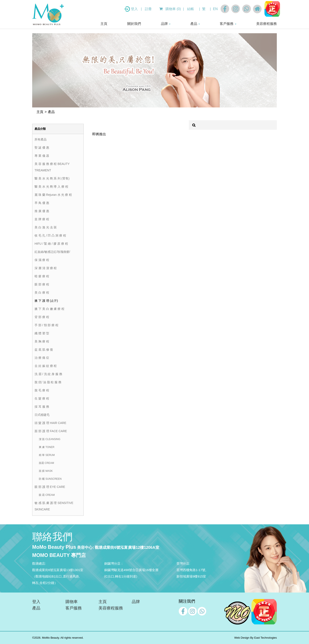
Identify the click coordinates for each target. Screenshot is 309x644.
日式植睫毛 (42, 415)
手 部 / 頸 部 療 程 (46, 325)
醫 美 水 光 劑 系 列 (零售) (52, 178)
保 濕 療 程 (42, 260)
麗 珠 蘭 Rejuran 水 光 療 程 (53, 195)
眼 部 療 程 (42, 284)
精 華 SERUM (47, 455)
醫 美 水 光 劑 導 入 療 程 (51, 187)
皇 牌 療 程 (42, 219)
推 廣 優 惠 (42, 211)
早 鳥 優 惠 (42, 203)
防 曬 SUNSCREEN (50, 479)
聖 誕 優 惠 (42, 148)
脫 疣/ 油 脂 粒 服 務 (48, 382)
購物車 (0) (170, 9)
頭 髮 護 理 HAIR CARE (50, 423)
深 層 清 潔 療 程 (46, 268)
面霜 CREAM (46, 463)
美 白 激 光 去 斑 (46, 227)
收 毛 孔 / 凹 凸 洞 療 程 (50, 235)
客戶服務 (227, 24)
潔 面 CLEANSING (50, 439)
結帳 (191, 9)
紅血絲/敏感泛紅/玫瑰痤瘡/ (52, 252)
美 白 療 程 (42, 293)
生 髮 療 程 (42, 398)
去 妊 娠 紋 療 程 (46, 366)
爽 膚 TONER (47, 447)
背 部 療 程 (42, 317)
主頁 (104, 24)
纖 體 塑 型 (42, 333)
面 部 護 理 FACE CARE (51, 431)
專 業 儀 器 (42, 156)
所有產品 (41, 139)
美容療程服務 (267, 24)
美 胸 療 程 (42, 341)
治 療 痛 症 (42, 358)
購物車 (72, 602)
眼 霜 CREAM (47, 495)
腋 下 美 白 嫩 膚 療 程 (49, 309)
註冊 (148, 9)
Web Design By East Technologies (256, 638)
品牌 (164, 24)
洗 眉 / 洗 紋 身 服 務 (48, 374)
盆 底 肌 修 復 (44, 350)
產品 (194, 24)
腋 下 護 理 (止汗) (46, 301)
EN (215, 9)
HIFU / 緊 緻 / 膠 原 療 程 (51, 244)
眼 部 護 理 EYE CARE (50, 487)
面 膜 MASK (46, 471)
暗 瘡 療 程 (42, 276)
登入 (135, 9)
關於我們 (134, 24)
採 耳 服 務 (42, 407)
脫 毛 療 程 (42, 390)
